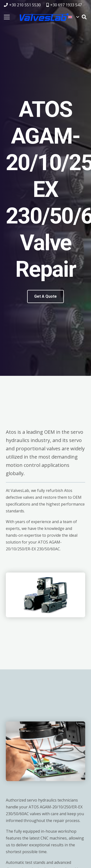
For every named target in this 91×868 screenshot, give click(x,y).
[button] (73, 17)
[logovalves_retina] (44, 17)
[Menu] (7, 17)
